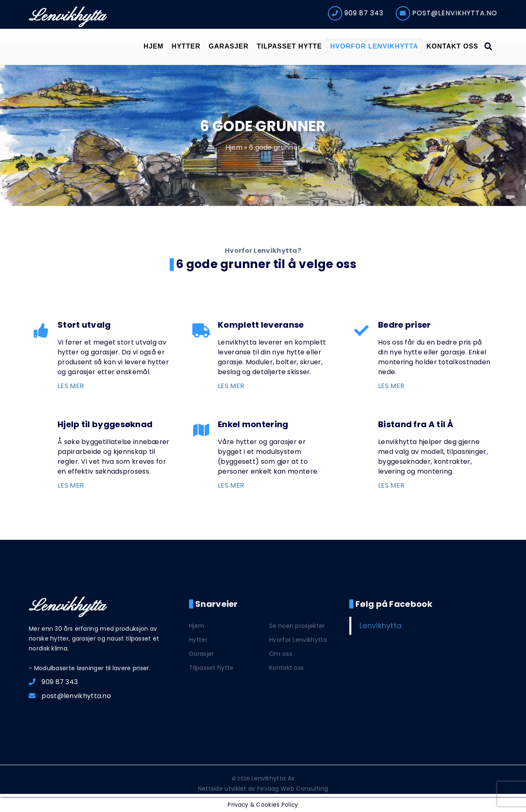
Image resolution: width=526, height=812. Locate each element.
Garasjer (229, 46)
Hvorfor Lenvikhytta (374, 46)
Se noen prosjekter (297, 626)
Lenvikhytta (67, 16)
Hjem (153, 46)
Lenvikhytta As (273, 778)
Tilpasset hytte (290, 46)
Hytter (186, 46)
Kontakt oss (452, 46)
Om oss (281, 654)
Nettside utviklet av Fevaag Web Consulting (263, 789)
